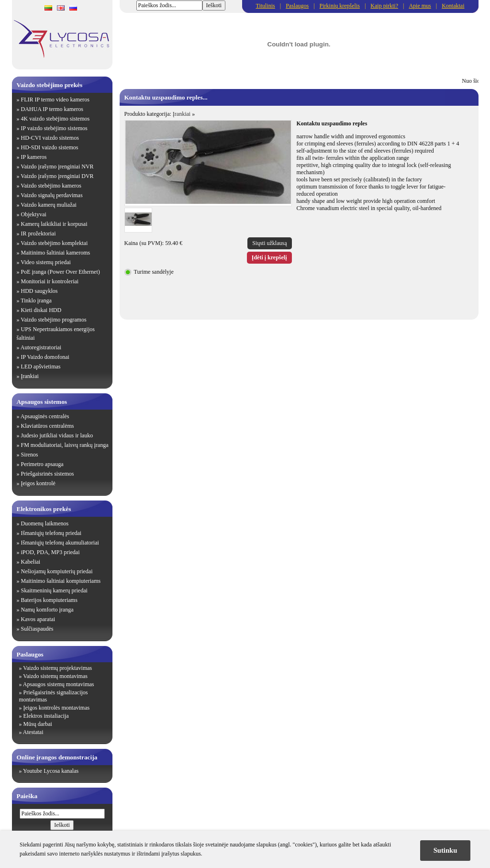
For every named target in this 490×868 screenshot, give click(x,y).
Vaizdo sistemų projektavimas (57, 668)
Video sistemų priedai (46, 262)
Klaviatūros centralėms (48, 426)
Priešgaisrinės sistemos (48, 474)
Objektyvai (34, 214)
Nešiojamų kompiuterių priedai (57, 571)
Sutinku (445, 850)
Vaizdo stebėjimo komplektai (54, 243)
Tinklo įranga (36, 300)
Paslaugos (297, 6)
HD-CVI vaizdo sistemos (50, 138)
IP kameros (34, 157)
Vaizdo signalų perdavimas (51, 195)
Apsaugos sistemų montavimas (59, 684)
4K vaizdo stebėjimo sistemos (56, 119)
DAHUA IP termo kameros (52, 109)
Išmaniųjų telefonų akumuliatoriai (60, 543)
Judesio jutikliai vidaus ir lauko (57, 435)
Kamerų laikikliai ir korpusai (54, 224)
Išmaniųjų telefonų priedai (51, 533)
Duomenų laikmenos (45, 523)
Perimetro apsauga (42, 464)
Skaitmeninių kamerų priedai (54, 590)
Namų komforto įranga (47, 610)
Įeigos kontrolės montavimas (57, 708)
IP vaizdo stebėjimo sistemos (54, 128)
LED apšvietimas (41, 367)
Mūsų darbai (38, 724)
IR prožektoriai (39, 234)
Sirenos (30, 455)
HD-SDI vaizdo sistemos (50, 147)
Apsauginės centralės (45, 416)
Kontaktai (453, 6)
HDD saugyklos (39, 291)
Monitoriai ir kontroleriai (50, 281)
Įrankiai (30, 376)
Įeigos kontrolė (38, 483)
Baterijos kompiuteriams (49, 600)
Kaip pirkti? (384, 6)
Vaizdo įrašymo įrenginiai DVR (57, 176)
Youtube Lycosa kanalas (51, 771)
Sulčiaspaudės (37, 629)
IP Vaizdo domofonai (45, 357)
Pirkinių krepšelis (340, 6)
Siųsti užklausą (269, 243)
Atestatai (33, 732)
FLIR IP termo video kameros (56, 100)
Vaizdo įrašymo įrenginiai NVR (57, 167)
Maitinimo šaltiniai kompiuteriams (61, 581)
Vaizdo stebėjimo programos (53, 320)
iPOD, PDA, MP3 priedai (50, 552)
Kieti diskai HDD (41, 310)
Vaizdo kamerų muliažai (49, 205)
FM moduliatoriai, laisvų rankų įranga (65, 445)
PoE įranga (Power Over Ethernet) (61, 272)
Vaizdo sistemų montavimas (55, 676)
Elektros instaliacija (46, 716)
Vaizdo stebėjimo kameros (51, 186)
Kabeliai (31, 562)
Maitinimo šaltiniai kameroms (56, 253)
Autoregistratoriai (41, 347)
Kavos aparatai (38, 619)
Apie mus (420, 6)
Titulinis (266, 6)
